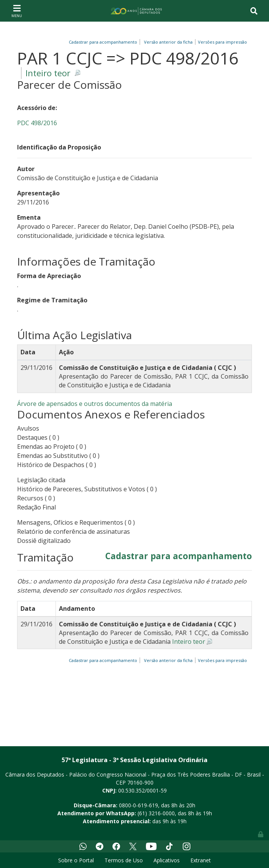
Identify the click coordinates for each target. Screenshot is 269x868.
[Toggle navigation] (17, 11)
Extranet (201, 860)
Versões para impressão (221, 42)
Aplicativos (167, 860)
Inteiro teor (48, 73)
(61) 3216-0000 (156, 813)
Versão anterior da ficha (168, 42)
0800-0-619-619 (138, 805)
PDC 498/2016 (37, 123)
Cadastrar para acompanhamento (104, 42)
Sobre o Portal (76, 860)
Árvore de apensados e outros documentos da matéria (95, 404)
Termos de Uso (124, 860)
